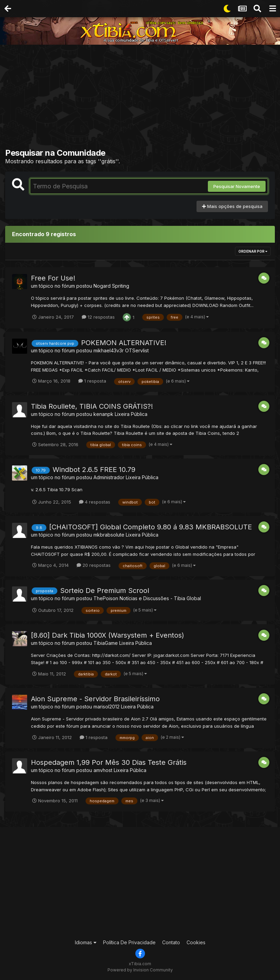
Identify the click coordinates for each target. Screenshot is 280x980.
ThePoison (106, 598)
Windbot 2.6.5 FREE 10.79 (94, 470)
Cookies (196, 942)
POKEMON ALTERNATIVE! (124, 343)
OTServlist (137, 350)
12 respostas (98, 317)
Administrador (109, 477)
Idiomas (86, 942)
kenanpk (103, 414)
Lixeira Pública (131, 414)
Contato (171, 942)
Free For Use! (53, 278)
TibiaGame (106, 643)
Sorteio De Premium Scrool (105, 591)
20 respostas (94, 565)
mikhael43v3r (109, 350)
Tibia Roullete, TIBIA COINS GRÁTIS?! (92, 406)
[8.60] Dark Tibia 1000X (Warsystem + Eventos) (108, 635)
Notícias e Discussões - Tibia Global (160, 598)
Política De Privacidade (129, 942)
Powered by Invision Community (140, 970)
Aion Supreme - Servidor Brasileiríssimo (95, 699)
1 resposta (92, 381)
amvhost (103, 770)
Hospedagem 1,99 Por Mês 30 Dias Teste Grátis (109, 762)
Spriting (121, 286)
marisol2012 (107, 707)
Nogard (102, 286)
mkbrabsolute (109, 535)
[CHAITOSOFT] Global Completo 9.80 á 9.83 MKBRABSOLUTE (150, 527)
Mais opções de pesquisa (232, 206)
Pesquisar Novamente (237, 186)
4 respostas (95, 502)
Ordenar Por (253, 251)
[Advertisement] (143, 98)
